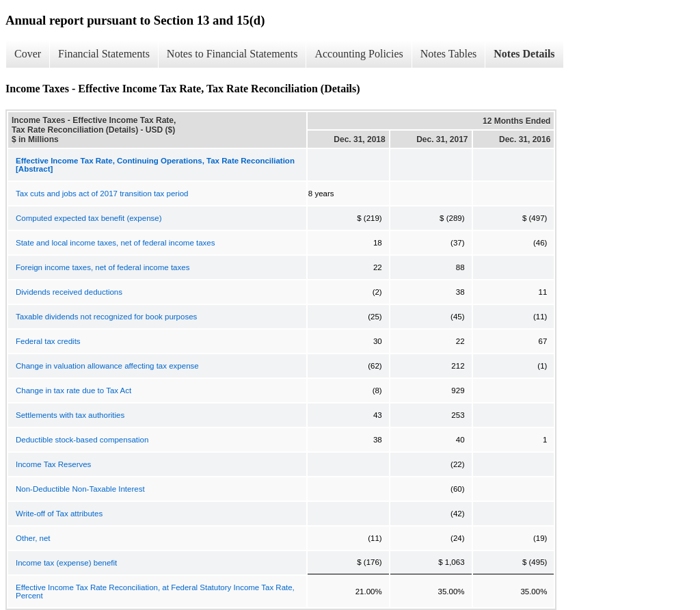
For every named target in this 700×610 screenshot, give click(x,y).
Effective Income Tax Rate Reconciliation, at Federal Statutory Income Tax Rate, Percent (155, 592)
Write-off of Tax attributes (59, 514)
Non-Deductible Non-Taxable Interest (80, 489)
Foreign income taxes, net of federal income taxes (103, 267)
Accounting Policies (359, 54)
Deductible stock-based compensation (82, 440)
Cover (28, 54)
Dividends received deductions (69, 292)
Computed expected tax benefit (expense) (89, 218)
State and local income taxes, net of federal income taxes (116, 243)
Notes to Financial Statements (232, 54)
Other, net (33, 538)
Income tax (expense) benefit (66, 563)
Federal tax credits (48, 341)
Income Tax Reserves (53, 464)
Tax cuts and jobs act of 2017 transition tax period (102, 194)
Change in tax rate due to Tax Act (73, 390)
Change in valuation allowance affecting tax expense (107, 366)
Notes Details (524, 54)
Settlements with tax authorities (70, 415)
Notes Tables (449, 54)
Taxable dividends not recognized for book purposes (106, 317)
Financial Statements (104, 54)
